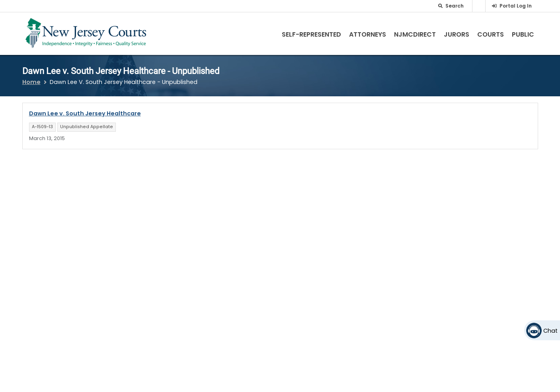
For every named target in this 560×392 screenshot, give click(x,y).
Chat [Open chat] (550, 331)
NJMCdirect (415, 34)
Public (523, 34)
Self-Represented (311, 34)
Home (31, 82)
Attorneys (368, 34)
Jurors (457, 34)
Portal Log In (516, 6)
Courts (491, 34)
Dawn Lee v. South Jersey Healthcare (85, 113)
